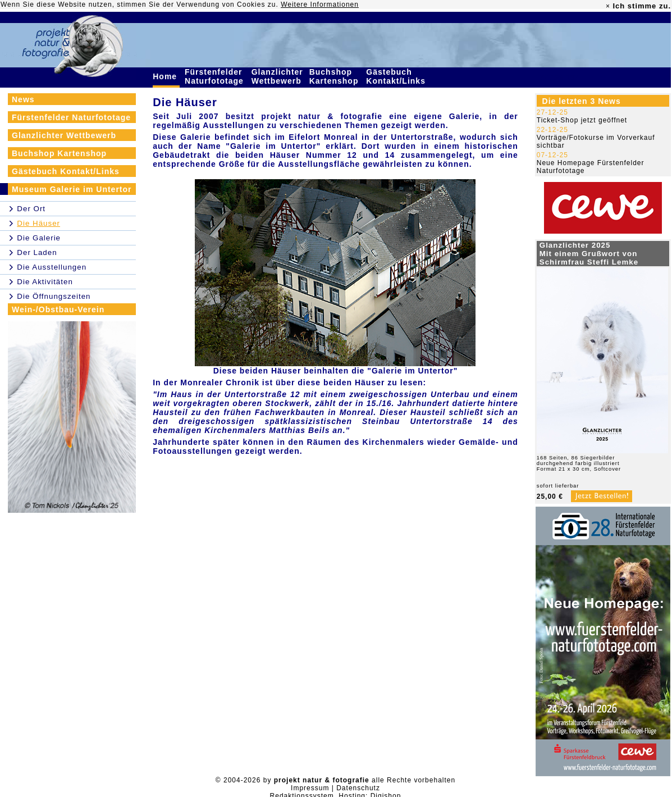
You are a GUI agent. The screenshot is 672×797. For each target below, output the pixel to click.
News (23, 99)
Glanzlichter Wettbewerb (278, 76)
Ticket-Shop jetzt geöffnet (582, 120)
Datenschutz (358, 788)
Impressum (310, 788)
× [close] (608, 6)
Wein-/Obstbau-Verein (58, 309)
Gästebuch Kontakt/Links (397, 76)
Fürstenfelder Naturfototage (216, 76)
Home (166, 76)
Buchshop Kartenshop (335, 76)
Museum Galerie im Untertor (72, 189)
